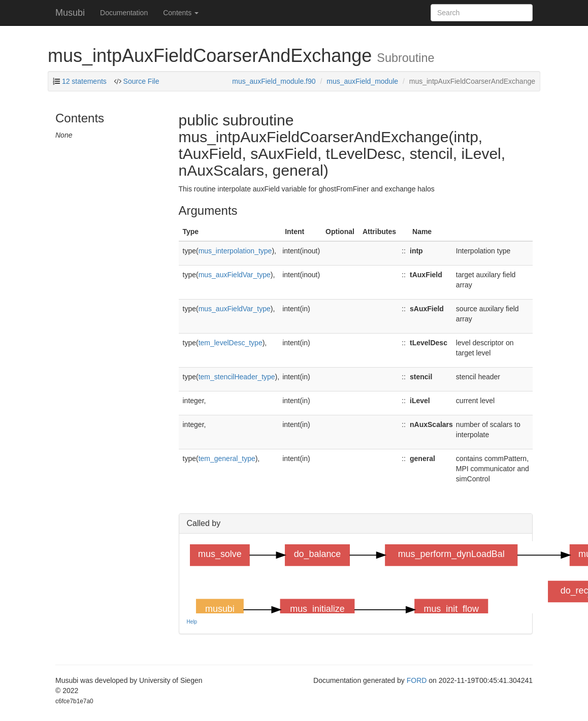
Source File (140, 81)
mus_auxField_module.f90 (274, 81)
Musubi (70, 13)
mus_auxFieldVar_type (235, 275)
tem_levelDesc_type (231, 343)
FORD (417, 680)
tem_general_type (227, 458)
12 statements (84, 81)
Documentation (124, 13)
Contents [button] (181, 13)
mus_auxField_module (362, 81)
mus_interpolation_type (235, 251)
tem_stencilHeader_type (237, 377)
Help (192, 622)
